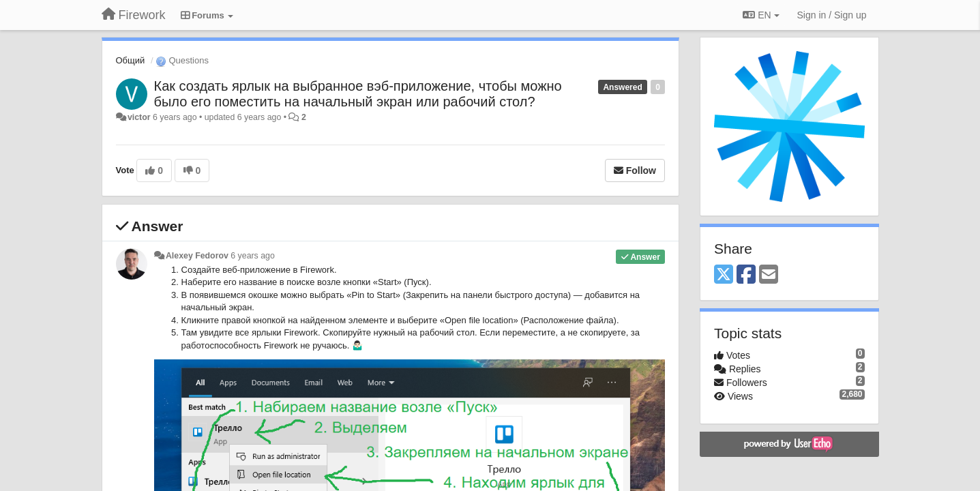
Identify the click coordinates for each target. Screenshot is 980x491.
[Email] (769, 275)
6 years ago (253, 256)
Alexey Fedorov (197, 256)
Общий (131, 60)
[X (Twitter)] (724, 275)
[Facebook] (746, 275)
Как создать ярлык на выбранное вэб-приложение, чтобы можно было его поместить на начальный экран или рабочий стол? (358, 94)
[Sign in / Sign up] (832, 15)
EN (761, 15)
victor (139, 117)
